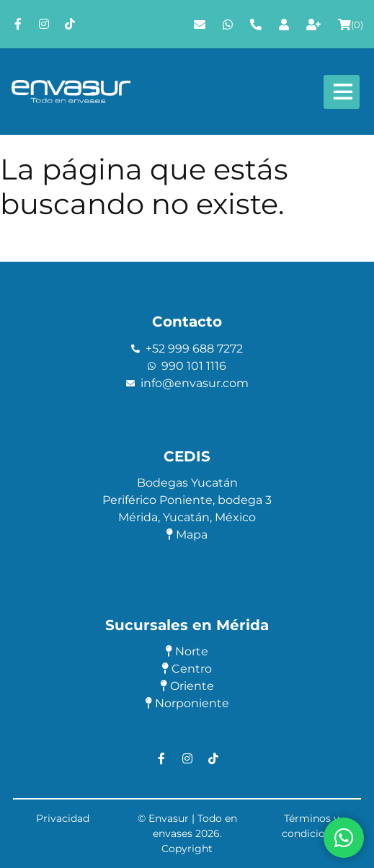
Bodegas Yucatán (187, 483)
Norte (187, 651)
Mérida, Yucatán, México (187, 517)
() (351, 25)
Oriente (187, 686)
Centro (187, 669)
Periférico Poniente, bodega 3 (187, 500)
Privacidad (63, 818)
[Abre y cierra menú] (342, 92)
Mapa (187, 535)
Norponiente (187, 703)
